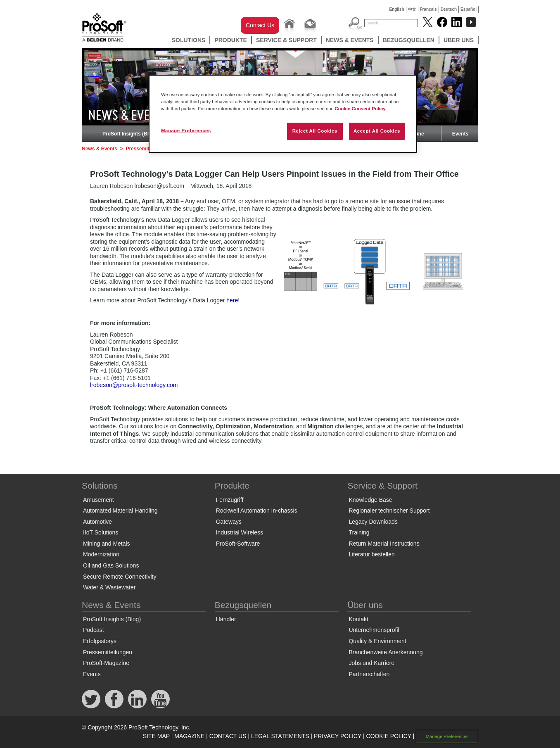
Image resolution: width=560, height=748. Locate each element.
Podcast (94, 630)
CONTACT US (228, 736)
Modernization (101, 554)
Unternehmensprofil (374, 630)
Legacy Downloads (373, 522)
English (396, 9)
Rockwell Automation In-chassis (257, 511)
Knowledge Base (370, 500)
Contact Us (260, 25)
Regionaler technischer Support (389, 511)
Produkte (231, 40)
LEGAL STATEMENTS (280, 736)
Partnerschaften (369, 674)
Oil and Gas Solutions (111, 565)
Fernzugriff (230, 500)
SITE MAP (156, 736)
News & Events (350, 40)
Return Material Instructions (384, 544)
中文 (412, 9)
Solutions (189, 40)
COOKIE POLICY (388, 736)
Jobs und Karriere (371, 663)
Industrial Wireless (240, 532)
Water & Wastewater (109, 587)
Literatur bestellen (371, 554)
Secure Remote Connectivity (120, 577)
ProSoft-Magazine (106, 663)
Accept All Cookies (377, 131)
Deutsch (449, 9)
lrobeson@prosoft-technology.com (134, 385)
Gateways (229, 522)
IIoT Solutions (101, 532)
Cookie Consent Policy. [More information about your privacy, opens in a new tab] (361, 109)
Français (428, 9)
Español (469, 9)
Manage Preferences (447, 736)
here (232, 300)
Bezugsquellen (409, 40)
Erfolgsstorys (100, 641)
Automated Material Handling (120, 511)
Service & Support (286, 40)
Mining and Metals (107, 544)
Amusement (98, 500)
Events (460, 134)
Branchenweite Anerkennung (386, 652)
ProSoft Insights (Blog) (129, 134)
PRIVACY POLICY (338, 736)
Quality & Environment (377, 641)
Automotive (97, 522)
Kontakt (358, 619)
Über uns (459, 40)
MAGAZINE (189, 736)
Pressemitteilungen (108, 652)
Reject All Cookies (315, 131)
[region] (283, 114)
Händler (226, 619)
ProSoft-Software (238, 544)
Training (359, 532)
